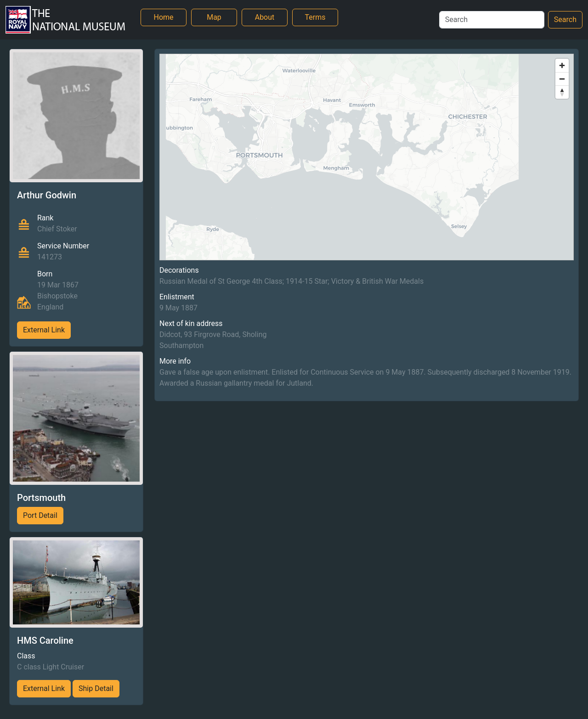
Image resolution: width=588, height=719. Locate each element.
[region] (367, 157)
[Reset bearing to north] (562, 92)
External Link (44, 330)
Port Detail (40, 515)
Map (214, 17)
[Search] (492, 20)
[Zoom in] (562, 65)
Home (163, 17)
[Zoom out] (562, 79)
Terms (315, 17)
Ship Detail (96, 688)
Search (565, 20)
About (265, 17)
